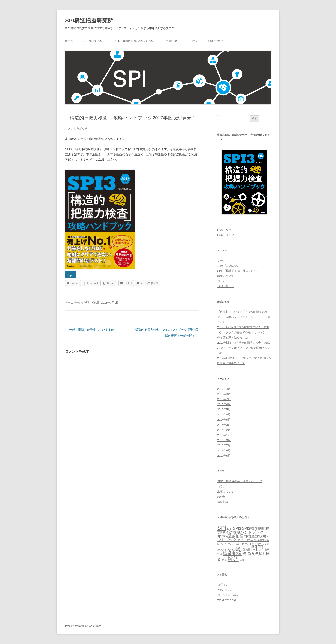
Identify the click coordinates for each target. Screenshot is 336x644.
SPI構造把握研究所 (89, 21)
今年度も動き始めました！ (234, 338)
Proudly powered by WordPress (83, 626)
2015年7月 (224, 399)
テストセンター (253, 544)
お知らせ (239, 544)
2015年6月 (224, 404)
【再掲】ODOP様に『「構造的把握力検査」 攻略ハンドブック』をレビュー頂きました (244, 317)
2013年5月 (224, 456)
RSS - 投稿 (224, 230)
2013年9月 (224, 440)
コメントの (227, 595)
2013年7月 (224, 445)
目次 (224, 560)
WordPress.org (226, 600)
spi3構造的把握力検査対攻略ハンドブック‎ (244, 538)
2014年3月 (224, 425)
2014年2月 (224, 430)
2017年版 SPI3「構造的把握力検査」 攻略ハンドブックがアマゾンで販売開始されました (244, 348)
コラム (195, 41)
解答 (233, 559)
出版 (236, 549)
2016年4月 (224, 389)
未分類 (85, 303)
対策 (220, 554)
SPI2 (230, 529)
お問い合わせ (215, 41)
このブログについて (94, 41)
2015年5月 (224, 409)
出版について (174, 41)
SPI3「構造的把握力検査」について (136, 41)
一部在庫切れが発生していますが (90, 330)
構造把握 (223, 502)
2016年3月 (224, 394)
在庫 (267, 549)
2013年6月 (224, 450)
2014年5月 (224, 420)
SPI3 (237, 528)
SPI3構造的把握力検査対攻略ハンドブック (243, 530)
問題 (257, 548)
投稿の (225, 590)
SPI (222, 528)
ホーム (69, 41)
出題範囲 (246, 549)
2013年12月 (225, 435)
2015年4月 (224, 415)
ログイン (223, 585)
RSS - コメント (227, 235)
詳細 (242, 560)
